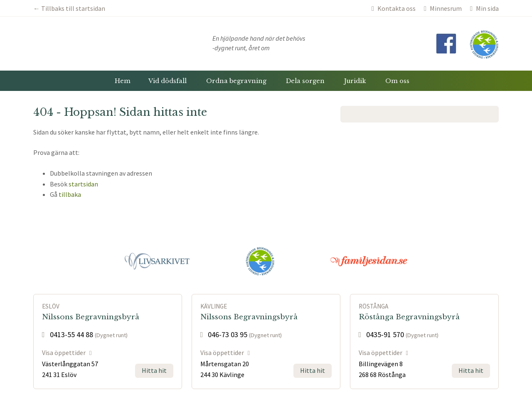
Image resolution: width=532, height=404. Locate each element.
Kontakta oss (394, 8)
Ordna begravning (236, 81)
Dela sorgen (305, 81)
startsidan (83, 184)
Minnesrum (443, 8)
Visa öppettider (67, 353)
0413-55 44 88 (68, 334)
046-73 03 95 (224, 334)
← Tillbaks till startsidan (69, 8)
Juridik (355, 81)
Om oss (397, 81)
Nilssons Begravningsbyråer (103, 44)
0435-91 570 (382, 334)
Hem (123, 81)
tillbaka (70, 194)
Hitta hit (154, 370)
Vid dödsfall (167, 81)
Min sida (484, 8)
